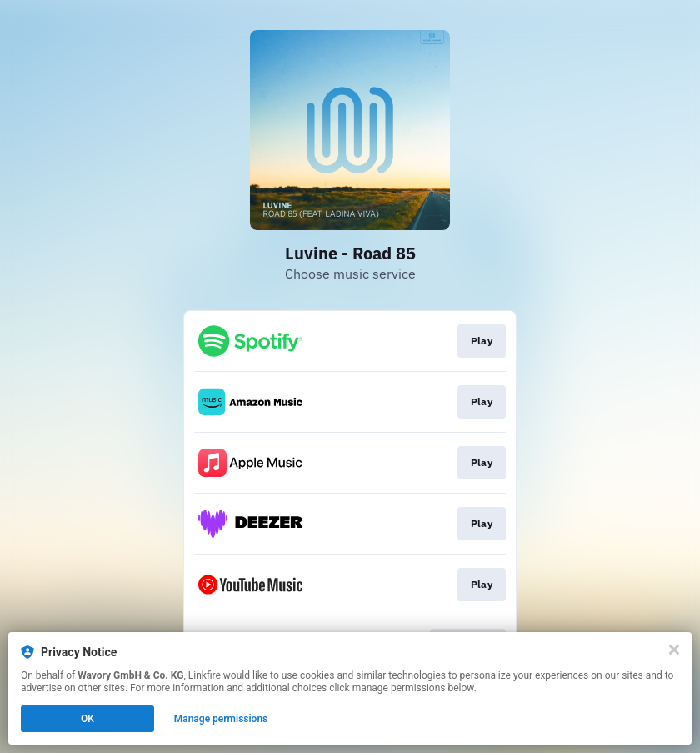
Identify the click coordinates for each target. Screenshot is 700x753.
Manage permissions (221, 719)
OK (87, 719)
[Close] (674, 650)
